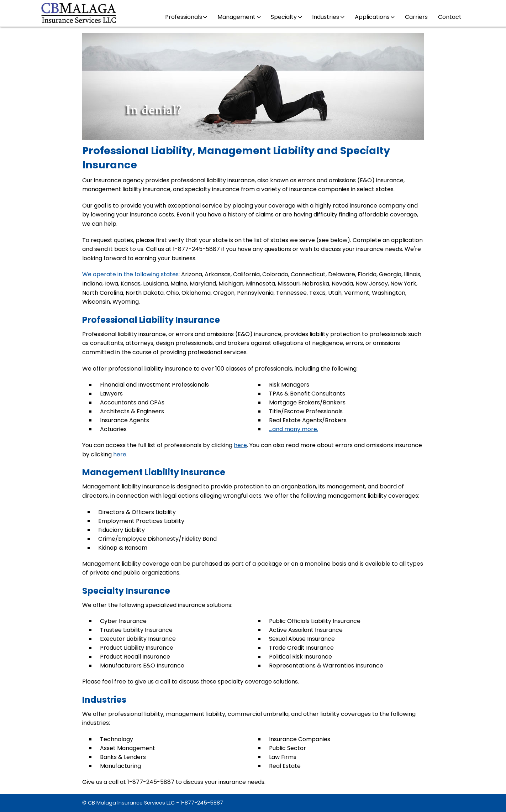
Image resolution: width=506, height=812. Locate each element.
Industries (328, 17)
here (240, 445)
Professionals (186, 17)
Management (239, 17)
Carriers (416, 17)
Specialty (286, 17)
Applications (375, 17)
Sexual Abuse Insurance (302, 639)
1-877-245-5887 (202, 803)
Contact (450, 17)
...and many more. (294, 429)
